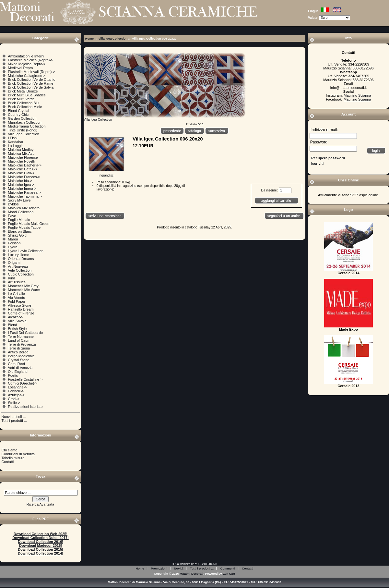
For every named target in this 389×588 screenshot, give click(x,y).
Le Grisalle (16, 294)
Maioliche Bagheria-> (25, 165)
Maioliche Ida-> (20, 181)
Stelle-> (14, 403)
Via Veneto (16, 298)
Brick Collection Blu (23, 103)
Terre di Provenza (22, 344)
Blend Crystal (18, 111)
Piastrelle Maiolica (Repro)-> (30, 60)
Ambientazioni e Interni (26, 56)
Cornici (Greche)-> (23, 383)
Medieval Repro (20, 68)
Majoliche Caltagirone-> (27, 76)
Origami (14, 263)
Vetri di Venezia (20, 368)
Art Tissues (17, 282)
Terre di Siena (19, 348)
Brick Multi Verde (21, 99)
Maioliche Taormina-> (25, 196)
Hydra (12, 247)
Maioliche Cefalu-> (23, 169)
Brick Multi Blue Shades (27, 95)
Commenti (228, 569)
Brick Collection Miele (25, 107)
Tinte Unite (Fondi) (23, 130)
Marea (13, 239)
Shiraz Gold (17, 235)
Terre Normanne (21, 337)
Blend (12, 325)
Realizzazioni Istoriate (25, 407)
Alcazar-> (15, 317)
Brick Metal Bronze (23, 91)
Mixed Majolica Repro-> (27, 64)
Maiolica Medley (21, 150)
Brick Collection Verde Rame (30, 83)
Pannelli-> (16, 391)
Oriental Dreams (21, 259)
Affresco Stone (19, 305)
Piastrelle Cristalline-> (25, 379)
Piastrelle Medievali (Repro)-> (31, 72)
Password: (319, 142)
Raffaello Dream (21, 309)
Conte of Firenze (21, 313)
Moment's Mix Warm (24, 290)
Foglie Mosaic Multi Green (29, 224)
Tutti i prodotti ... (14, 421)
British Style (17, 329)
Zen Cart (229, 574)
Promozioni (159, 569)
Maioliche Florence (23, 157)
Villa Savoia (17, 321)
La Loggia (16, 146)
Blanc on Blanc (20, 231)
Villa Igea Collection (113, 38)
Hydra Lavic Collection (25, 251)
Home (89, 38)
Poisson (14, 243)
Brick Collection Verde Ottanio (31, 80)
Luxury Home (18, 255)
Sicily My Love (19, 200)
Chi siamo (9, 450)
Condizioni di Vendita (18, 454)
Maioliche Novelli (21, 161)
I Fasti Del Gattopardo (25, 333)
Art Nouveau (18, 266)
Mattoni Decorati (191, 574)
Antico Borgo (18, 352)
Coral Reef (16, 364)
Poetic (13, 375)
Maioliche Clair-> (21, 173)
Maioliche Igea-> (21, 185)
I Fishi (12, 138)
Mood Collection (21, 212)
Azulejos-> (16, 395)
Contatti (7, 462)
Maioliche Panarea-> (24, 192)
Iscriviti (318, 164)
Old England (18, 372)
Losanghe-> (17, 387)
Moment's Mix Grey (23, 286)
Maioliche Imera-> (22, 189)
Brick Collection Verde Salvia (31, 87)
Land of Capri (18, 340)
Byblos (13, 204)
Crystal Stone (18, 360)
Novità (179, 569)
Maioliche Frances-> (24, 177)
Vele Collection (20, 270)
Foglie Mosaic (19, 220)
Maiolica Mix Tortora (24, 208)
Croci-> (14, 399)
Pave (12, 216)
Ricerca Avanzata (40, 504)
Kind (11, 278)
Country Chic (18, 115)
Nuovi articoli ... (13, 417)
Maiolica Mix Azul (21, 153)
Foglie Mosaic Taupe (24, 227)
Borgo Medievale (21, 356)
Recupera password (328, 158)
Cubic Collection (21, 274)
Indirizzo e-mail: (324, 130)
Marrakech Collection (24, 122)
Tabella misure (13, 458)
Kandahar (16, 142)
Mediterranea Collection (27, 126)
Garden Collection (22, 118)
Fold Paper (17, 301)
